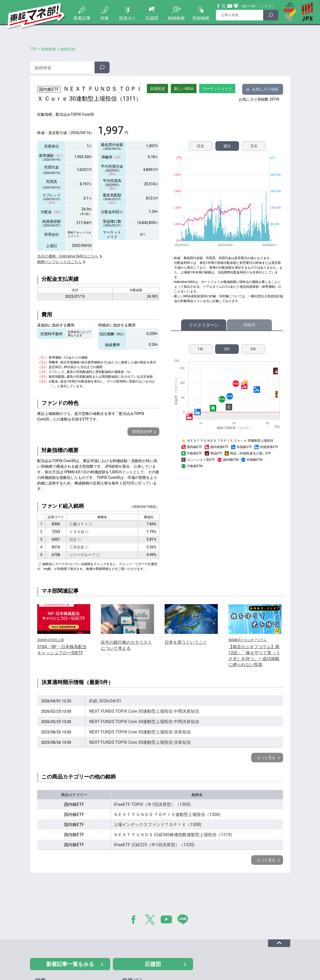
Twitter (224, 6)
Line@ (236, 6)
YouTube (230, 6)
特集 (105, 18)
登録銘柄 (201, 18)
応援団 (152, 18)
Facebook (219, 6)
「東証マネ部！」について (255, 6)
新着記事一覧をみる (70, 964)
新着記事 (82, 18)
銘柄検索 (176, 18)
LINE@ (185, 921)
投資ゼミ (127, 18)
